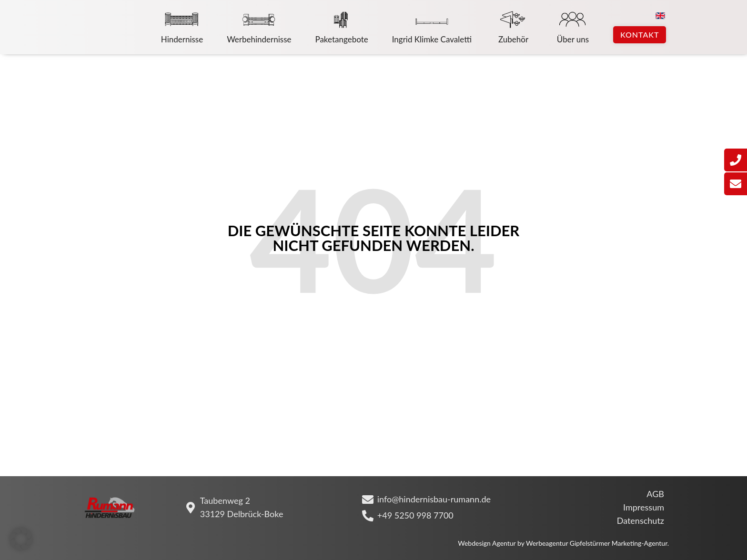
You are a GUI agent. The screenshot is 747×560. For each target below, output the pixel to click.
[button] (21, 539)
